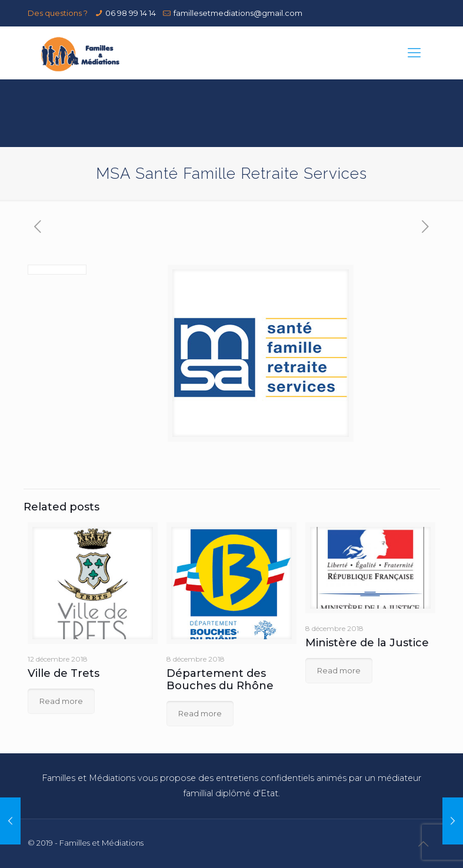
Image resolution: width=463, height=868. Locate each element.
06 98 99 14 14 (131, 13)
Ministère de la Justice (367, 643)
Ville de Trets (64, 673)
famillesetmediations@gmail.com (238, 13)
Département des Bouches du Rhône (220, 680)
